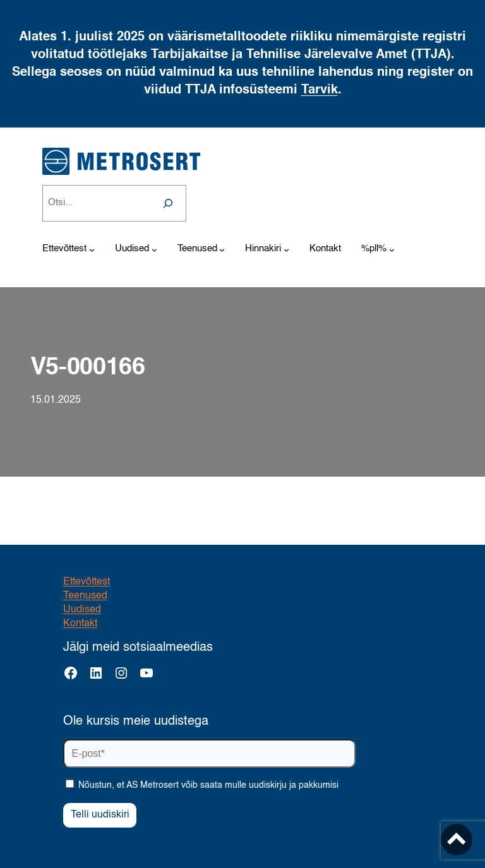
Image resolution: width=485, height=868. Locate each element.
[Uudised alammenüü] (154, 250)
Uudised (82, 610)
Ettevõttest (87, 582)
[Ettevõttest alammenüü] (92, 250)
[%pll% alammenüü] (392, 250)
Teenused (85, 596)
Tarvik (320, 90)
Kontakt (80, 624)
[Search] (168, 203)
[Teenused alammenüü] (222, 250)
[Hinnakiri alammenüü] (286, 250)
